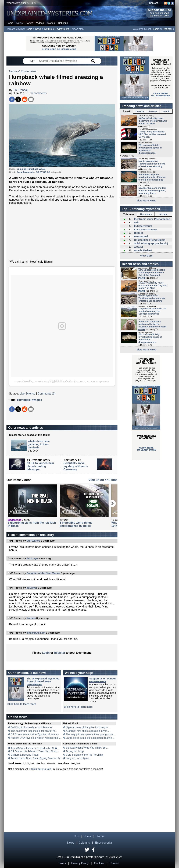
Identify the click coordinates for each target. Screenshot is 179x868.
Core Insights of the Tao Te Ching (84, 755)
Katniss (31, 618)
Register (168, 29)
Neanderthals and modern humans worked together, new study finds (152, 191)
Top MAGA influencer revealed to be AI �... (35, 748)
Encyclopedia (104, 843)
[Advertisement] (62, 232)
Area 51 (139, 247)
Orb (136, 223)
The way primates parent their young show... (91, 734)
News (19, 23)
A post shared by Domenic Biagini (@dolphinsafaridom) (45, 381)
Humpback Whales (30, 400)
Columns (63, 23)
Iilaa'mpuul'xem (36, 633)
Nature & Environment (57, 29)
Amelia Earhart (143, 250)
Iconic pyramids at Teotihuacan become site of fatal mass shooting (152, 164)
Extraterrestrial (143, 226)
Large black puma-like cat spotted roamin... (90, 738)
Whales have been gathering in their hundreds (39, 444)
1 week (127, 111)
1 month (166, 111)
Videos (40, 23)
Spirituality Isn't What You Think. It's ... (87, 748)
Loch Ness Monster (146, 230)
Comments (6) (46, 394)
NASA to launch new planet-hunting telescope (40, 466)
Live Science (28, 394)
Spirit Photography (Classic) (151, 243)
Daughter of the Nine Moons (43, 573)
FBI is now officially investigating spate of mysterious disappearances (150, 149)
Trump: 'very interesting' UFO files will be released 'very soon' (152, 134)
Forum (29, 23)
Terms (62, 863)
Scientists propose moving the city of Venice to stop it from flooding (152, 177)
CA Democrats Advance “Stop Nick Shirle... (35, 751)
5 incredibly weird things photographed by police (76, 524)
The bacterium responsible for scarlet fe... (34, 731)
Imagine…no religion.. (78, 758)
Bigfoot (138, 233)
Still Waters (33, 541)
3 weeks (153, 111)
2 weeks (140, 111)
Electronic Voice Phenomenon (152, 219)
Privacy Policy (80, 863)
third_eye (32, 559)
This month (146, 214)
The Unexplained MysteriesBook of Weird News (43, 680)
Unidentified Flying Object (150, 240)
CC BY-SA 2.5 (43, 172)
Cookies (99, 863)
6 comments (38, 93)
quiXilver (32, 588)
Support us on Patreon (103, 679)
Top (77, 836)
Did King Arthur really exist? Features (32, 727)
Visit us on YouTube (103, 480)
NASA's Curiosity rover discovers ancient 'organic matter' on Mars (153, 121)
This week (129, 214)
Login (156, 29)
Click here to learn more (22, 704)
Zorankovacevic (25, 172)
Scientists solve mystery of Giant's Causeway (76, 466)
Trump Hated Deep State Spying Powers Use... (37, 758)
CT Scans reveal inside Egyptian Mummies (35, 734)
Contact (153, 3)
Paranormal (141, 236)
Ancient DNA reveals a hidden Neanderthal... (36, 738)
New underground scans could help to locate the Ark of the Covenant (152, 272)
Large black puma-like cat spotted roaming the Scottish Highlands (152, 311)
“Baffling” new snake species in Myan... (88, 731)
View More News (146, 201)
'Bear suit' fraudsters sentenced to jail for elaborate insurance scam (152, 324)
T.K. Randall (21, 90)
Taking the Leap (75, 751)
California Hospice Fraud (25, 755)
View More (146, 256)
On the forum (18, 717)
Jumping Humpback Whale (31, 169)
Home (10, 23)
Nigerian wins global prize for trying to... (88, 727)
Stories (51, 23)
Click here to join (41, 769)
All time (163, 214)
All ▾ (33, 61)
